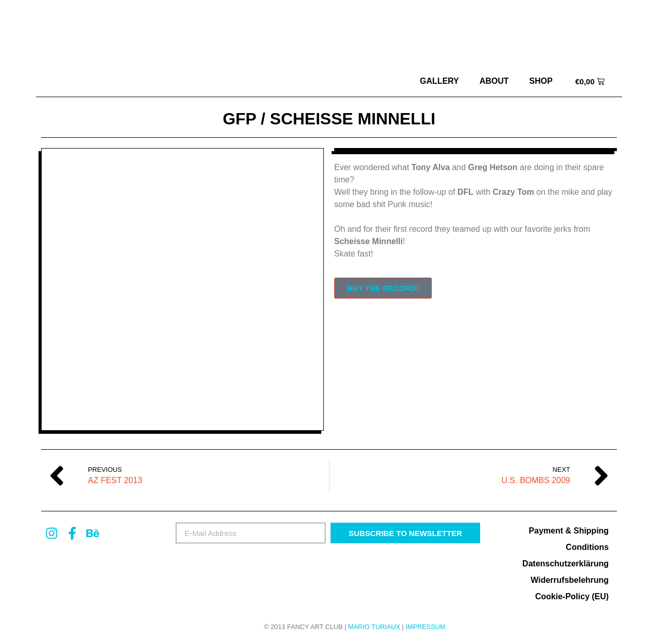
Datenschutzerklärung (565, 564)
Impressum (426, 627)
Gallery (440, 81)
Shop (541, 81)
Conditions (588, 547)
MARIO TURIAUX (374, 627)
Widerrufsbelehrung (570, 580)
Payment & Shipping (569, 531)
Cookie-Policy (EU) (572, 596)
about (494, 81)
